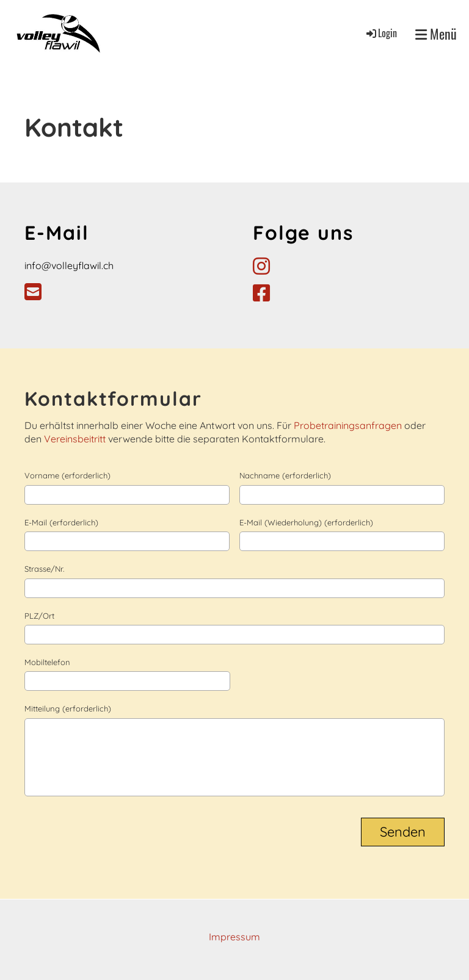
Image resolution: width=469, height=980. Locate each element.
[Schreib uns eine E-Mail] (33, 292)
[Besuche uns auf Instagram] (261, 266)
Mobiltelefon (47, 662)
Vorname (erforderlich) (67, 475)
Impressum (234, 937)
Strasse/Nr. (44, 569)
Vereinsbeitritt (76, 439)
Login (381, 33)
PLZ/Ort (39, 616)
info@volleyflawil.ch (69, 265)
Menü (436, 34)
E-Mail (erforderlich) (61, 522)
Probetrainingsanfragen (349, 425)
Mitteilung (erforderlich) (68, 708)
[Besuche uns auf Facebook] (261, 293)
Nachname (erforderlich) (285, 475)
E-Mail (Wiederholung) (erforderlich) (306, 522)
